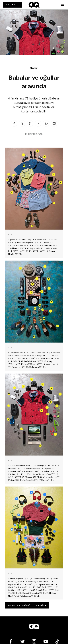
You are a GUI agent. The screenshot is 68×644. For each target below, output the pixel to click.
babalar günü (19, 605)
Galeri (34, 68)
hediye (41, 605)
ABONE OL (13, 5)
